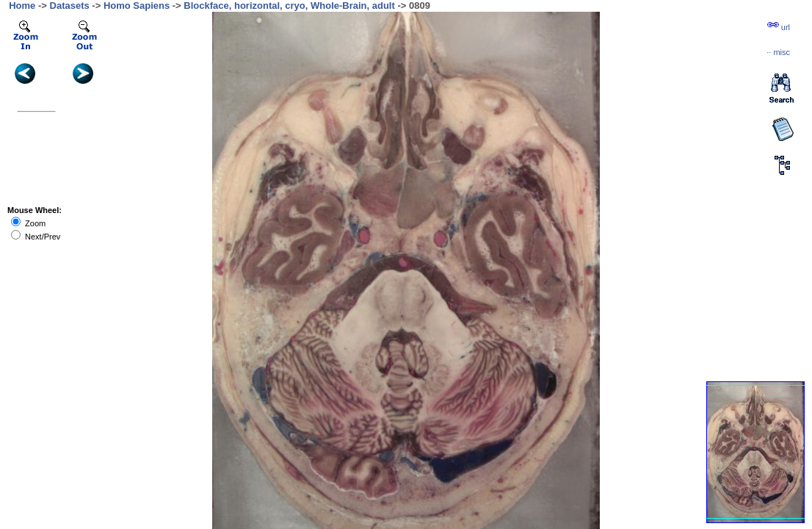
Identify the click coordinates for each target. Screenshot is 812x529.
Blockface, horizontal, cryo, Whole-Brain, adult (289, 6)
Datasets (70, 6)
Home (22, 6)
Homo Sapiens (137, 6)
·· (778, 52)
